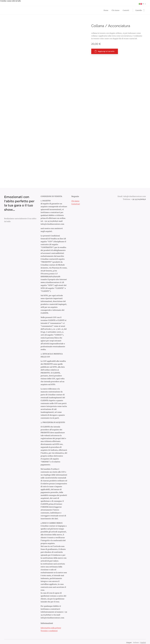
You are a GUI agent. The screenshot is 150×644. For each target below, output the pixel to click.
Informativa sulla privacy (51, 628)
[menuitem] (105, 10)
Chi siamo (75, 201)
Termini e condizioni (49, 631)
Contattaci (76, 204)
